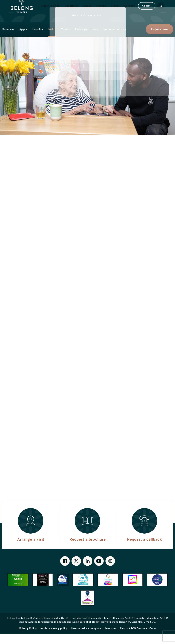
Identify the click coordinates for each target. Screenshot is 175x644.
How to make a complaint (87, 639)
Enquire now (160, 39)
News (115, 11)
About (87, 11)
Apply (23, 39)
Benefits (38, 39)
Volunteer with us (115, 39)
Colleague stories (87, 39)
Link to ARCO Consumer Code (138, 639)
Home (76, 26)
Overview (8, 39)
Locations (71, 11)
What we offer (50, 11)
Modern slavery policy (54, 639)
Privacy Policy (28, 639)
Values (65, 39)
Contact (140, 11)
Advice (101, 11)
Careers (129, 11)
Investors (111, 639)
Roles (52, 39)
